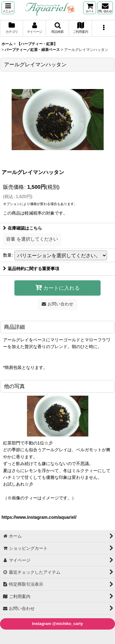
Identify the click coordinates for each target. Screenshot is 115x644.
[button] (8, 8)
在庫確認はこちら (23, 228)
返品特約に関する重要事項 (31, 269)
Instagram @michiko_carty (58, 624)
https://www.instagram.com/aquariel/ (39, 517)
